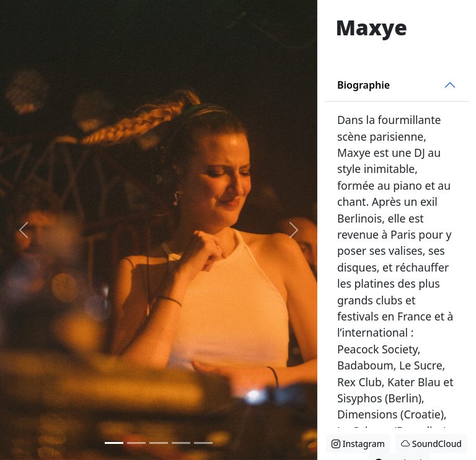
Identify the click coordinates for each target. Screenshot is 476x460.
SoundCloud (431, 444)
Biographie (364, 85)
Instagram (358, 444)
